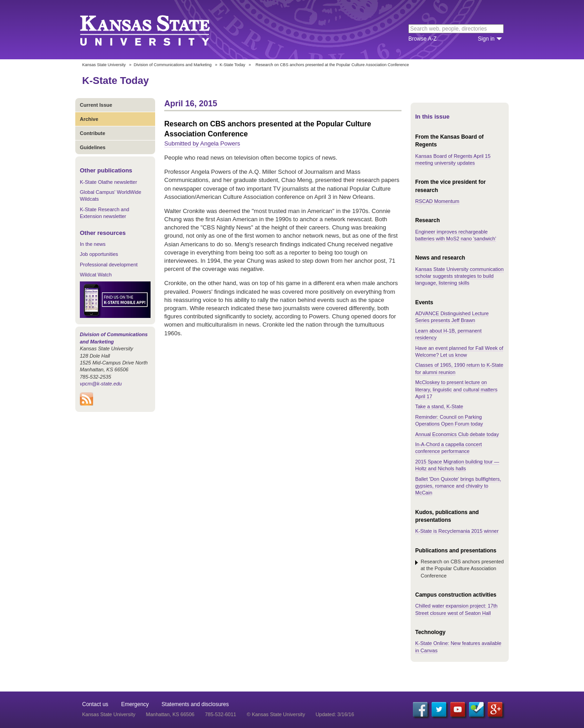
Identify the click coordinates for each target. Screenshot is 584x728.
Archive (89, 119)
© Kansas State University (276, 714)
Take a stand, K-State (439, 406)
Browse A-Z (422, 39)
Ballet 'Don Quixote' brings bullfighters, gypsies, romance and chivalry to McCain (458, 486)
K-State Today (232, 65)
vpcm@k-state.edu (101, 384)
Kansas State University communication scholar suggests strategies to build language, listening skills (459, 276)
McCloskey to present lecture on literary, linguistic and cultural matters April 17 (456, 389)
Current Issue (96, 105)
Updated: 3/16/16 (335, 714)
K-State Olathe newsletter (108, 182)
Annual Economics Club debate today (457, 434)
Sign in (486, 39)
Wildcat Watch (96, 275)
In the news (93, 244)
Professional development (109, 265)
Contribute (93, 133)
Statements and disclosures (195, 704)
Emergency (135, 704)
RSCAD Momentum (437, 201)
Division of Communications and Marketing (173, 65)
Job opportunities (99, 254)
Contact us (95, 704)
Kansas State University (156, 30)
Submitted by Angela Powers (202, 143)
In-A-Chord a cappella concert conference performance (448, 448)
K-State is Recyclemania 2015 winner (457, 531)
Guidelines (93, 147)
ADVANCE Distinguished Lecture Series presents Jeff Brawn (452, 317)
